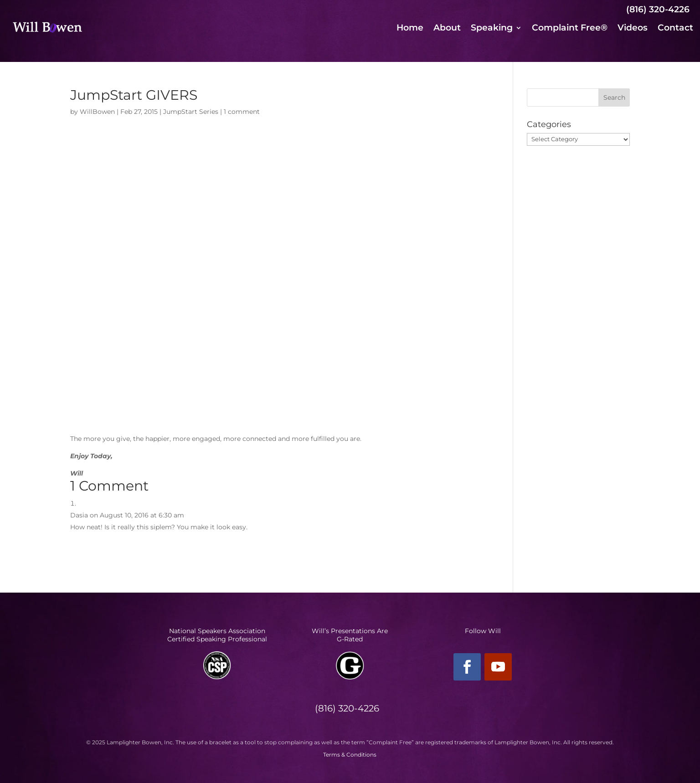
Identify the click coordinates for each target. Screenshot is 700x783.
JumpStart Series (191, 112)
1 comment (242, 112)
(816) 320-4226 (658, 9)
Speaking (492, 29)
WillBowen (97, 112)
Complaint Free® (570, 29)
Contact (675, 29)
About (447, 29)
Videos (633, 29)
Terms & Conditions (350, 755)
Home (410, 29)
